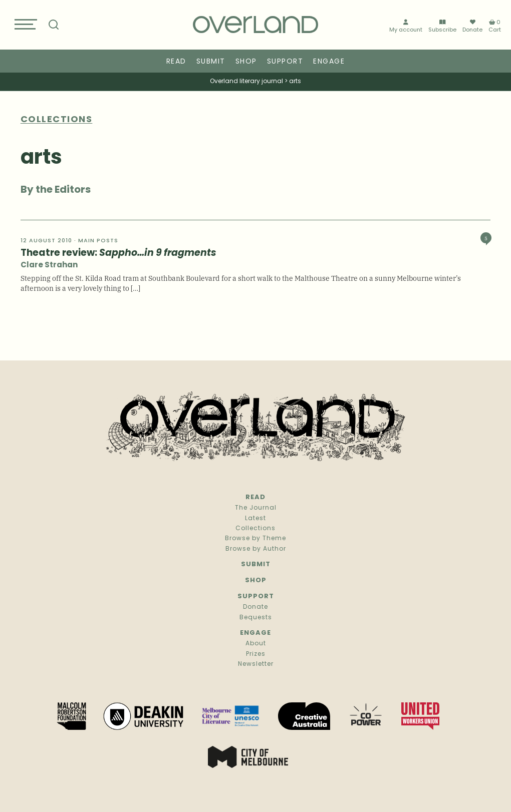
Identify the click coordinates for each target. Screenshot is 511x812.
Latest (255, 519)
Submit (211, 62)
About (256, 644)
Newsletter (256, 664)
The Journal (256, 508)
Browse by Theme (255, 539)
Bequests (256, 618)
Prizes (256, 654)
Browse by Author (256, 549)
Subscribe (442, 26)
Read (176, 62)
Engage (329, 62)
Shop (246, 62)
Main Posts (98, 241)
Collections (255, 529)
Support (285, 62)
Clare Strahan (49, 266)
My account (406, 26)
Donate (472, 26)
